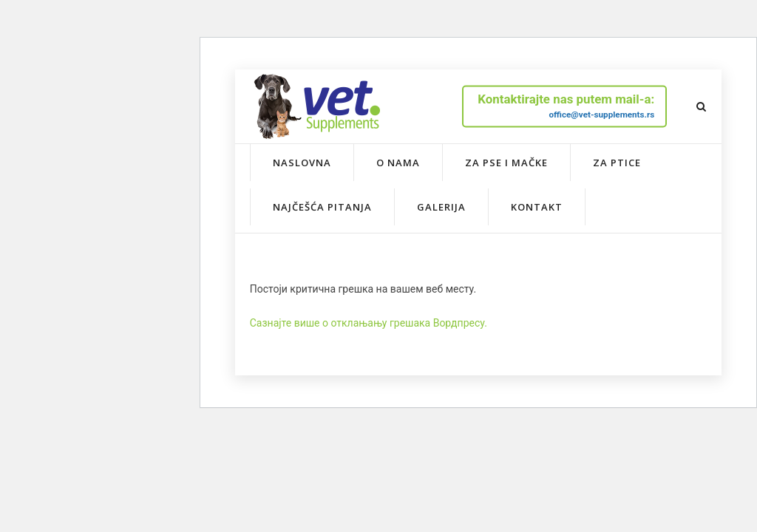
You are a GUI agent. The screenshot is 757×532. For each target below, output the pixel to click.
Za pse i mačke (506, 163)
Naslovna (302, 163)
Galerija (441, 207)
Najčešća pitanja (322, 207)
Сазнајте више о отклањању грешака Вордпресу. (369, 323)
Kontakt (537, 207)
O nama (398, 163)
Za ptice (617, 163)
